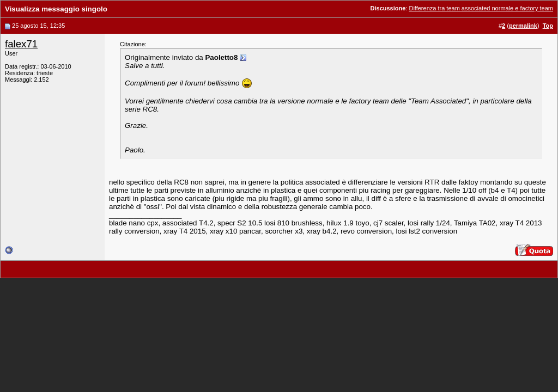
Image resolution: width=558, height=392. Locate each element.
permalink (523, 26)
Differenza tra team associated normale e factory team (481, 8)
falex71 (21, 44)
